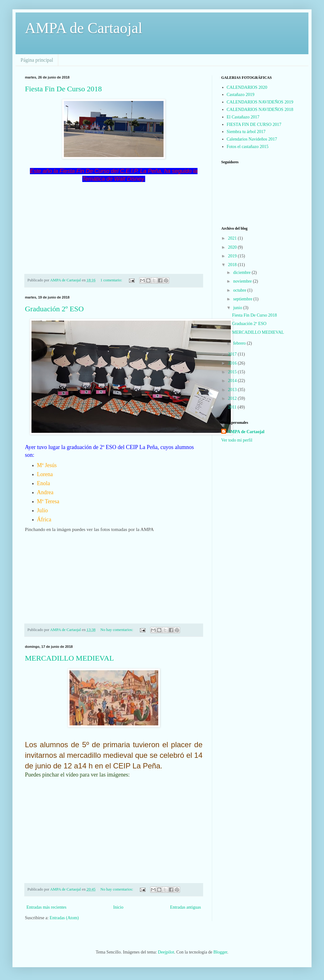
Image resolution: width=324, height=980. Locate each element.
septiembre (243, 299)
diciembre (242, 272)
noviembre (243, 281)
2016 (233, 363)
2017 (233, 354)
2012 (233, 398)
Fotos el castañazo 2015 (248, 147)
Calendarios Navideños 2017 (252, 139)
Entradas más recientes (46, 907)
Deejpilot (166, 952)
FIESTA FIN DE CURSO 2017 (254, 124)
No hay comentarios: (117, 630)
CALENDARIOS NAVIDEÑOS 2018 (260, 110)
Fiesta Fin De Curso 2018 (63, 89)
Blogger (220, 952)
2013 (233, 390)
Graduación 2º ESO (54, 309)
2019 (233, 256)
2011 (233, 407)
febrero (240, 343)
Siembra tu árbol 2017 (246, 132)
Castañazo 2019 (241, 95)
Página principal (37, 60)
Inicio (118, 907)
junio (238, 308)
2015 (233, 372)
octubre (240, 290)
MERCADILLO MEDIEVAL (69, 658)
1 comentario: (112, 280)
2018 (233, 265)
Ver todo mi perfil (237, 440)
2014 (233, 381)
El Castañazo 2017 (243, 117)
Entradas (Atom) (64, 918)
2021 (233, 238)
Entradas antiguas (186, 907)
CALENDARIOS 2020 (247, 87)
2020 (233, 247)
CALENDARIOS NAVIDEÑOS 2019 (260, 102)
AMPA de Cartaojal (84, 28)
